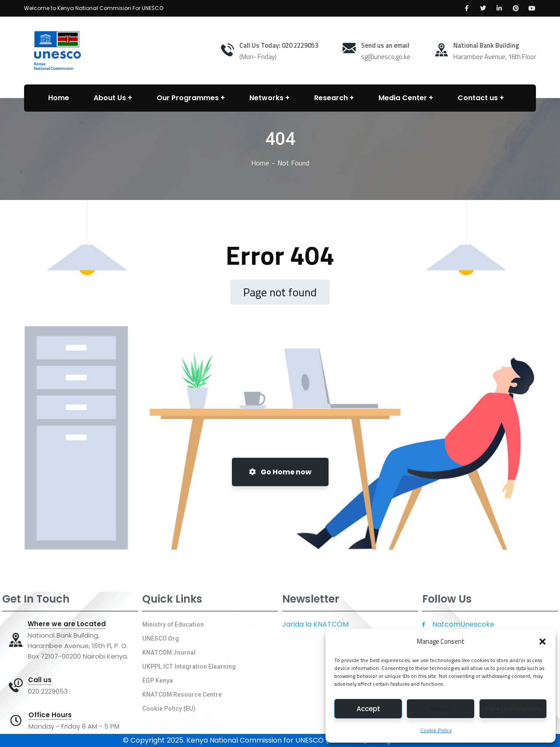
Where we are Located (67, 624)
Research (331, 98)
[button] (542, 642)
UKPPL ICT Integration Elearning (189, 666)
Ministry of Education (173, 624)
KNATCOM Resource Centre (182, 694)
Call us (40, 680)
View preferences (513, 709)
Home (260, 163)
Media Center (403, 98)
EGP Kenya (157, 680)
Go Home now (280, 472)
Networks (266, 98)
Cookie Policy (436, 730)
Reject (440, 709)
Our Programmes (188, 98)
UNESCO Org (161, 638)
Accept (368, 709)
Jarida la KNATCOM (315, 624)
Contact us (478, 98)
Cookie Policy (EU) (169, 708)
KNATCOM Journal (169, 652)
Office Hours (50, 715)
